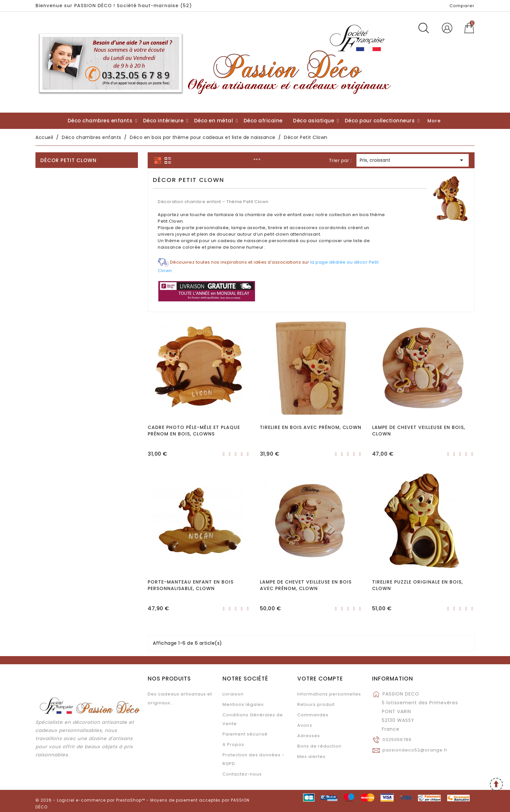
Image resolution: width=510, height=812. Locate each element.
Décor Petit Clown (68, 160)
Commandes (313, 715)
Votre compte (320, 679)
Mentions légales (243, 704)
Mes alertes (311, 757)
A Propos (233, 744)
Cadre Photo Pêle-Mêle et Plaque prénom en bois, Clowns (194, 431)
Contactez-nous (242, 774)
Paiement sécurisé (245, 734)
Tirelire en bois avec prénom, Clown (311, 427)
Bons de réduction (319, 746)
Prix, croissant (413, 161)
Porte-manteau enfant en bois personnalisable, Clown (191, 585)
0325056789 (397, 740)
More (434, 121)
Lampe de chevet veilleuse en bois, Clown (419, 431)
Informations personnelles (329, 694)
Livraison (233, 694)
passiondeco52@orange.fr (415, 750)
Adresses (309, 736)
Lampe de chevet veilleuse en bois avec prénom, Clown (306, 585)
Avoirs (305, 725)
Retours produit (316, 704)
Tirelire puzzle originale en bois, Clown (417, 585)
